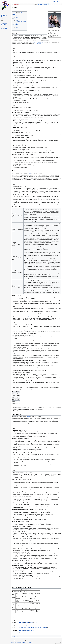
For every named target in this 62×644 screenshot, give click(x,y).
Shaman (24, 628)
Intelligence (56, 32)
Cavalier (24, 620)
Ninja (23, 623)
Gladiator (41, 620)
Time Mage (45, 628)
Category (14, 636)
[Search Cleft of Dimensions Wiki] (55, 4)
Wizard (29, 173)
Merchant (27, 623)
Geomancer (34, 628)
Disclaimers (31, 642)
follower (26, 156)
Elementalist (21, 10)
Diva (39, 623)
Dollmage (33, 630)
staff (29, 317)
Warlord (37, 620)
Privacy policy (14, 642)
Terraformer (39, 628)
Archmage (33, 42)
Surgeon (28, 628)
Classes (39, 618)
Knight (21, 620)
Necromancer (27, 630)
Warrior (33, 620)
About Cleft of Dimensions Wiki (23, 642)
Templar (29, 620)
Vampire (21, 633)
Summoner (22, 630)
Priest (21, 628)
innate (53, 156)
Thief (20, 623)
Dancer (32, 623)
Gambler (36, 623)
